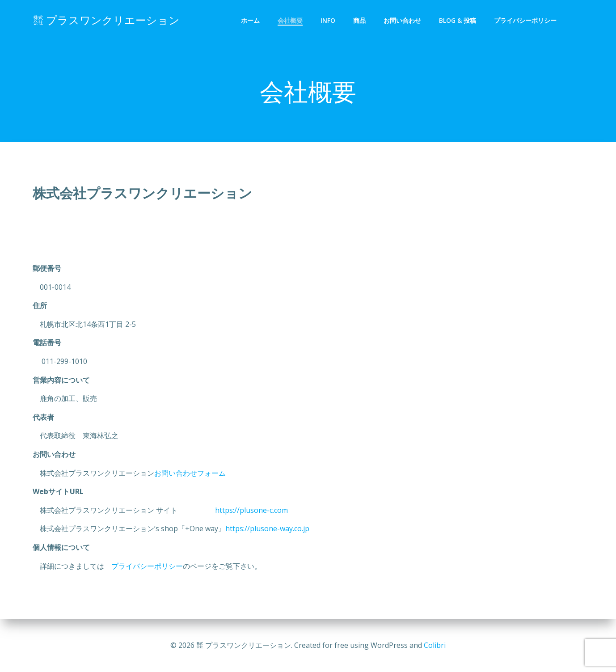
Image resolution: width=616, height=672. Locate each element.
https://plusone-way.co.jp (267, 528)
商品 (359, 20)
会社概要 (290, 20)
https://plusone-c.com (240, 510)
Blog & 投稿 (458, 20)
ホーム (250, 20)
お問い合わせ (402, 20)
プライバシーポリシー (525, 20)
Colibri (435, 645)
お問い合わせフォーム (190, 473)
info (328, 20)
